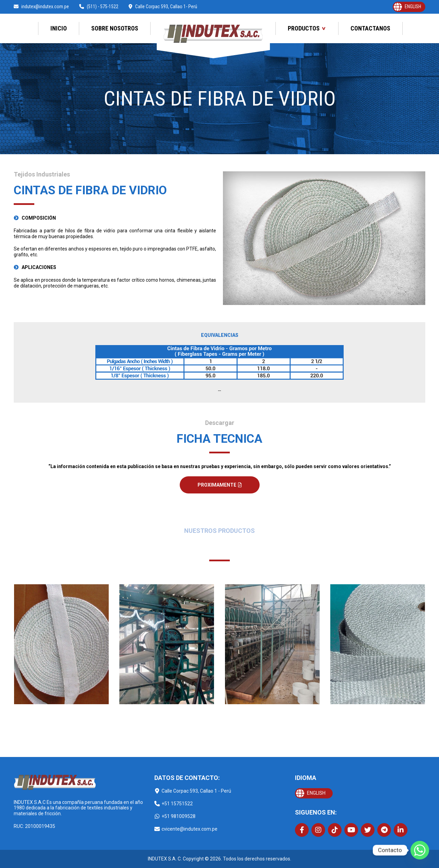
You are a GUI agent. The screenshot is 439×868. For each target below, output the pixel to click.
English (413, 7)
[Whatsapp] (420, 850)
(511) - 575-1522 (99, 7)
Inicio (59, 28)
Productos (304, 28)
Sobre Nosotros (115, 28)
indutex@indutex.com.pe (41, 7)
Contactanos (370, 28)
